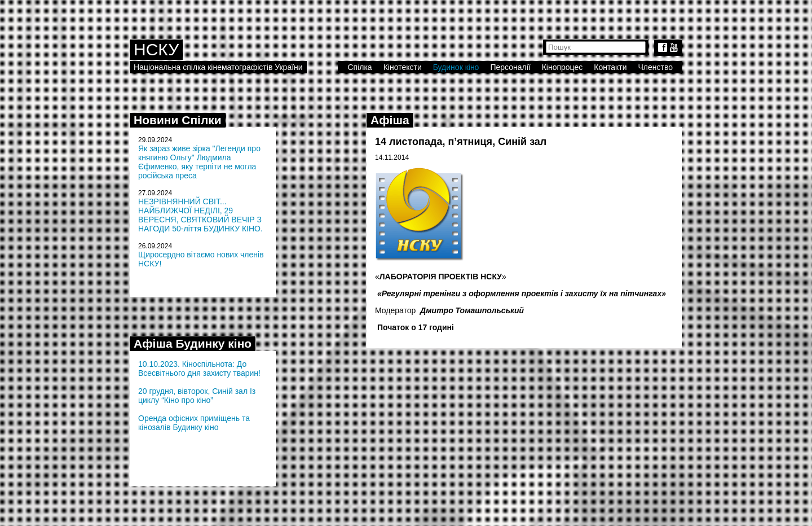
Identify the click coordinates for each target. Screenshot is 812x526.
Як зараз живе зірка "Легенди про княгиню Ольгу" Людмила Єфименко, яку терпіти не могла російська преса (199, 162)
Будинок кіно (456, 67)
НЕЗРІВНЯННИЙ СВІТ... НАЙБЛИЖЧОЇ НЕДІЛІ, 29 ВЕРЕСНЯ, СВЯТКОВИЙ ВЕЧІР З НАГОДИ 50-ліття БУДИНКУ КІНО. (200, 215)
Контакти (610, 67)
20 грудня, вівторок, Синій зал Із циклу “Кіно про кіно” (197, 396)
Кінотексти (403, 67)
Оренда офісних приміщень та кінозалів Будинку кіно (194, 423)
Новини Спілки (178, 120)
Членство (656, 67)
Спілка (359, 67)
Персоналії (510, 67)
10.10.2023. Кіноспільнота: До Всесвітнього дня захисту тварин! (199, 369)
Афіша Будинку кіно (193, 343)
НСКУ (156, 49)
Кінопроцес (562, 67)
